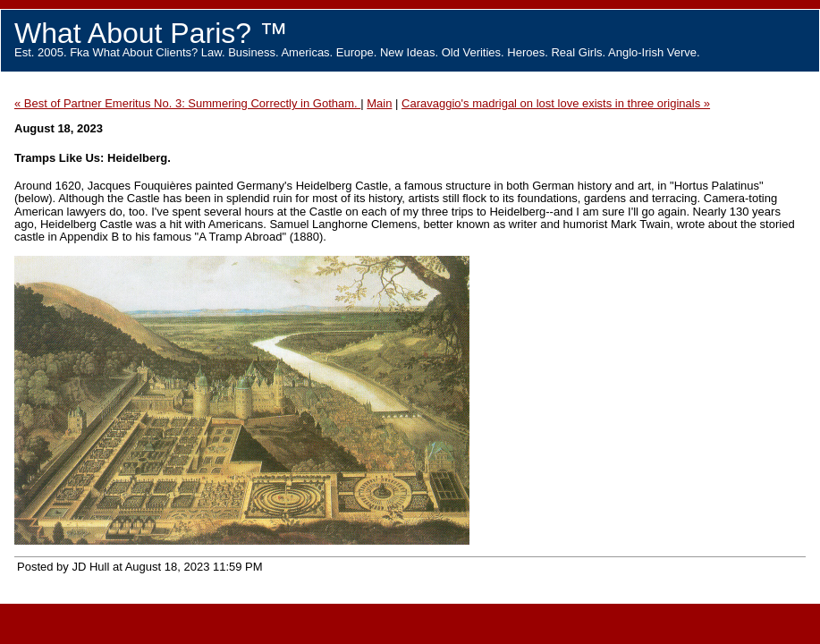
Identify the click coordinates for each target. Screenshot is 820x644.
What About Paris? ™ (151, 33)
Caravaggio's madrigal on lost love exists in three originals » (556, 103)
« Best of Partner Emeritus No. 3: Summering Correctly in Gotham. (187, 103)
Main (379, 103)
